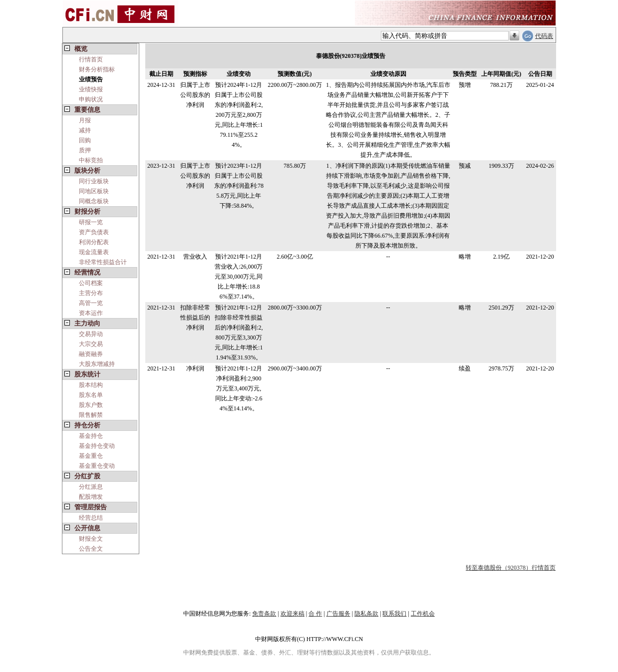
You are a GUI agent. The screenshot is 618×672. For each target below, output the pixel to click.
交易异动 (91, 334)
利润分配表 (94, 242)
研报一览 (91, 222)
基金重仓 (91, 456)
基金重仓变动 (97, 466)
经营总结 (91, 518)
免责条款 (264, 614)
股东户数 (91, 405)
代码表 (544, 36)
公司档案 (91, 283)
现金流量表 (94, 252)
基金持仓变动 (97, 446)
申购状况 (91, 99)
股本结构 (91, 385)
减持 (85, 130)
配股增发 (91, 497)
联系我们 (394, 614)
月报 (85, 120)
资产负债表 (94, 232)
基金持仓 (91, 436)
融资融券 (91, 354)
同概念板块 (94, 201)
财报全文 (91, 539)
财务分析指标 (97, 69)
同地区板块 (94, 191)
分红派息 (91, 487)
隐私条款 (366, 614)
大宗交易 (91, 344)
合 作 (315, 614)
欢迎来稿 (293, 614)
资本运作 (91, 313)
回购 (85, 140)
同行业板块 (94, 181)
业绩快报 (91, 89)
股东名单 (91, 395)
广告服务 (338, 614)
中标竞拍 (91, 160)
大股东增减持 (97, 364)
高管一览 (91, 303)
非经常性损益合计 (103, 262)
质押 (85, 150)
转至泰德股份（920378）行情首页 (511, 568)
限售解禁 (91, 415)
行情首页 (91, 59)
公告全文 (91, 549)
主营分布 (91, 293)
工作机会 (423, 614)
